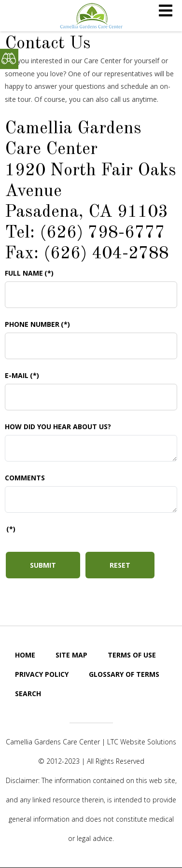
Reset (120, 565)
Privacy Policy (42, 674)
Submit (43, 565)
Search (28, 693)
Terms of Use (132, 655)
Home (25, 655)
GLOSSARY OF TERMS (124, 674)
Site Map (71, 655)
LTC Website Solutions (142, 742)
